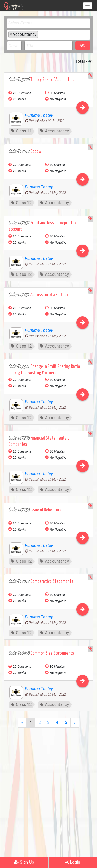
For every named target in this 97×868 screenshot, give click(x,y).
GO (83, 45)
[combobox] (48, 23)
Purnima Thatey (39, 115)
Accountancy (54, 131)
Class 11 (21, 131)
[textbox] (50, 23)
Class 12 (21, 203)
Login (73, 862)
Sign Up (24, 862)
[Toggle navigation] (88, 6)
